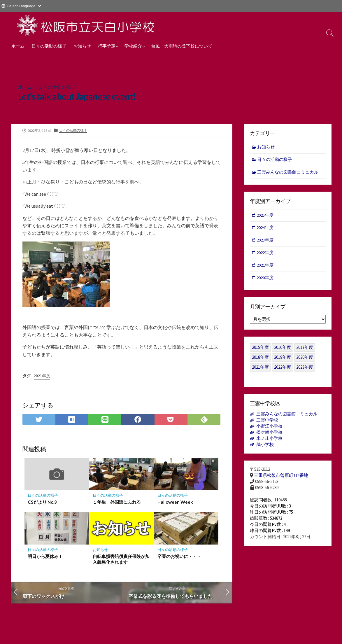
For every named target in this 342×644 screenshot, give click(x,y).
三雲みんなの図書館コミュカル (288, 173)
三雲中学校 (267, 422)
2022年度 (266, 254)
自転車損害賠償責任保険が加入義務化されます (121, 560)
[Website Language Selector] (24, 6)
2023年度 (266, 241)
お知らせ (82, 46)
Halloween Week (175, 503)
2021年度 (42, 376)
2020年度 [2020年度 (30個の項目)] (305, 359)
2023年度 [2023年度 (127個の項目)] (305, 369)
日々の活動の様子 (49, 46)
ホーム (18, 46)
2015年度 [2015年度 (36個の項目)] (260, 349)
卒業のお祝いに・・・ (179, 557)
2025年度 (266, 216)
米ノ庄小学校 (269, 441)
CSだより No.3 (43, 503)
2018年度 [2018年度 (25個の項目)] (260, 359)
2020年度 (266, 279)
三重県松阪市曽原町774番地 (281, 478)
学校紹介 (133, 46)
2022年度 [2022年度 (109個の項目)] (283, 369)
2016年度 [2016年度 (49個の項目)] (283, 349)
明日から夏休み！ (45, 557)
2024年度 (266, 229)
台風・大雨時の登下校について (182, 46)
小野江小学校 (269, 428)
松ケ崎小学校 (269, 434)
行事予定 (107, 46)
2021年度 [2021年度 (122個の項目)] (260, 369)
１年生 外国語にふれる (117, 503)
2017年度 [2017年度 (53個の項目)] (305, 349)
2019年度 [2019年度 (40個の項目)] (283, 359)
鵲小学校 (265, 447)
